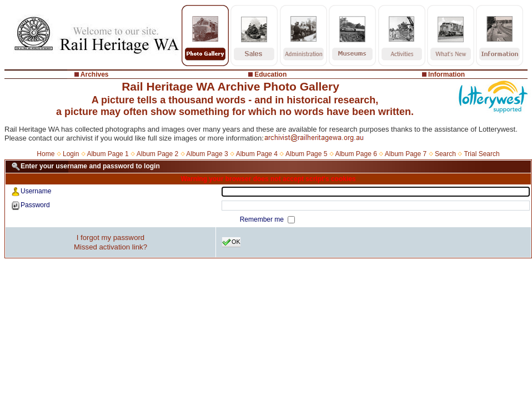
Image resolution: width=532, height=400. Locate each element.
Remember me (263, 219)
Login (71, 154)
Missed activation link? (111, 247)
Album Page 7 (406, 154)
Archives (95, 74)
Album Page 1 (107, 154)
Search (445, 154)
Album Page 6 (356, 154)
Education (270, 74)
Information (446, 74)
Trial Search (481, 154)
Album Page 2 (157, 154)
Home (46, 154)
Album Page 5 (306, 154)
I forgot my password (111, 237)
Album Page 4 (257, 154)
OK (231, 242)
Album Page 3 (207, 154)
